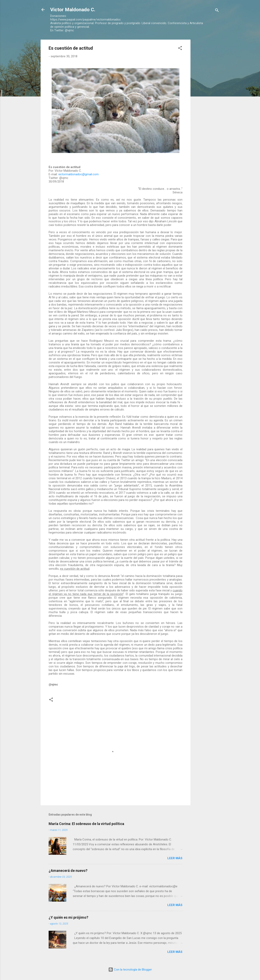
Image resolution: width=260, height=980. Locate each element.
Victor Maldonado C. (73, 10)
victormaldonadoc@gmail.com (78, 174)
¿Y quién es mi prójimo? (68, 917)
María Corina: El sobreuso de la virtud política (86, 824)
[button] (180, 49)
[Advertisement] (207, 100)
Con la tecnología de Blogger (130, 970)
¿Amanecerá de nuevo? (68, 871)
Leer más (175, 858)
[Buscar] (217, 11)
